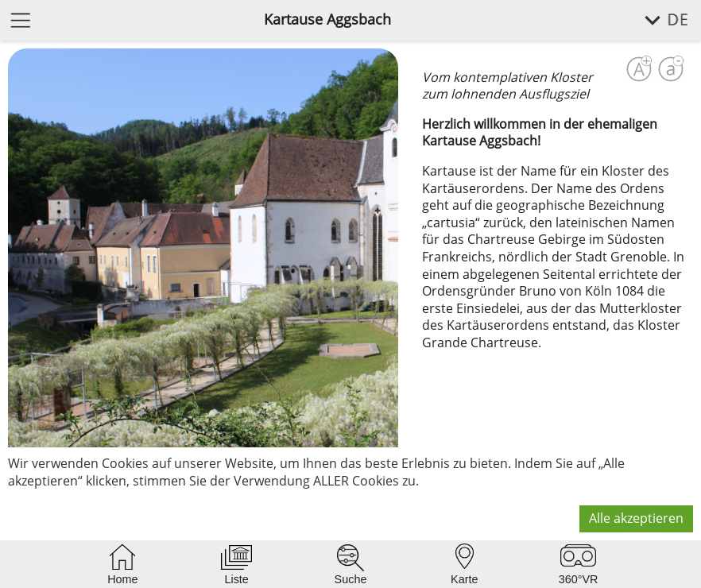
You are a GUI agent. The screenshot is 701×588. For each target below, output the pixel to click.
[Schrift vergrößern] (639, 69)
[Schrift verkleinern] (671, 69)
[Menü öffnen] (21, 19)
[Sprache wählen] (658, 20)
